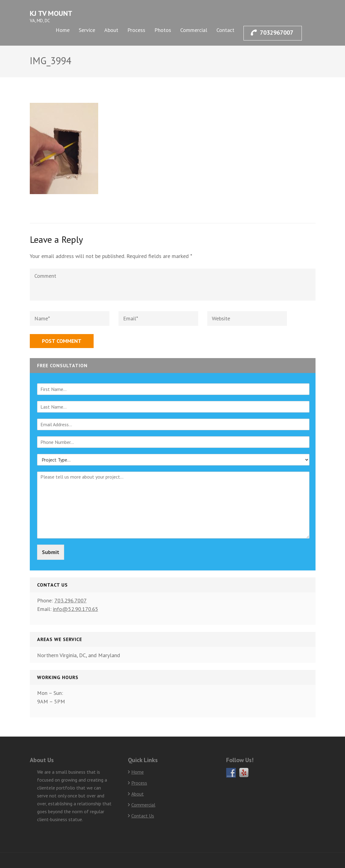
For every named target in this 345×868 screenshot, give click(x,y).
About (111, 30)
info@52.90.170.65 (76, 609)
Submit (51, 552)
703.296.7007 (71, 600)
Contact (225, 30)
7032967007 (272, 33)
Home (63, 30)
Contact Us (143, 816)
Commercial (194, 30)
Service (87, 30)
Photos (163, 30)
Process (136, 30)
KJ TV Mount (51, 13)
